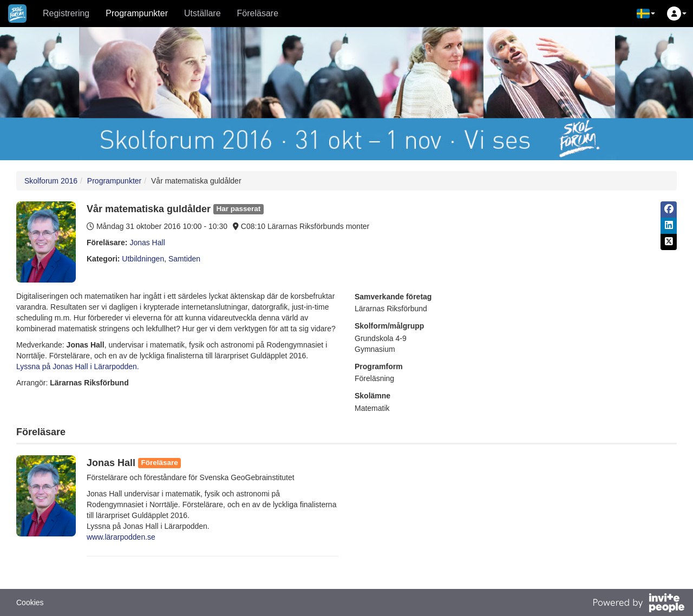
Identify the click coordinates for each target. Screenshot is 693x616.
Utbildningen (143, 259)
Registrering (66, 13)
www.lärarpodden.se (121, 537)
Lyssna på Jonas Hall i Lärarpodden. (78, 366)
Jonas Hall (147, 243)
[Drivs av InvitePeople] (638, 604)
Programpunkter (137, 13)
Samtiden (184, 259)
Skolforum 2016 (51, 181)
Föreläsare (258, 13)
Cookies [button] (30, 602)
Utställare (202, 13)
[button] (646, 14)
